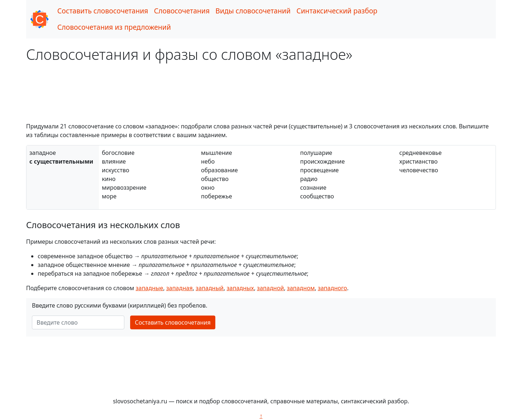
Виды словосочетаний (253, 11)
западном (301, 288)
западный (210, 288)
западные (149, 288)
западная (179, 288)
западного (333, 288)
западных (240, 288)
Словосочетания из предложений (114, 27)
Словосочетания (182, 11)
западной (270, 288)
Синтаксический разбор (337, 11)
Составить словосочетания (103, 11)
